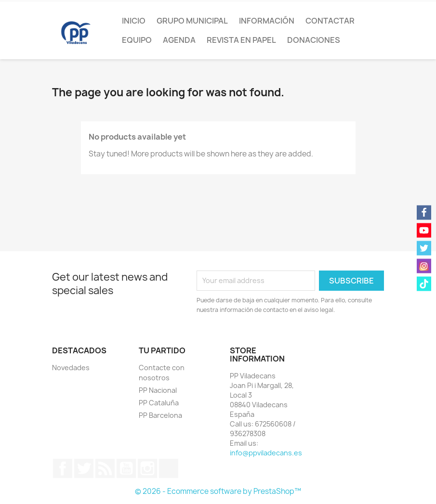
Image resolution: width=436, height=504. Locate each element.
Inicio (134, 21)
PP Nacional (158, 390)
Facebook (63, 468)
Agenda (179, 40)
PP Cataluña (159, 403)
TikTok (169, 468)
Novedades (71, 368)
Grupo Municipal (192, 21)
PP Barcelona (160, 415)
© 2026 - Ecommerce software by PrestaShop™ (218, 491)
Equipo (137, 40)
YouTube (126, 468)
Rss (105, 468)
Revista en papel (241, 40)
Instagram (147, 468)
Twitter (84, 468)
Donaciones (314, 40)
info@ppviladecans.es (266, 453)
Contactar (330, 21)
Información (267, 21)
